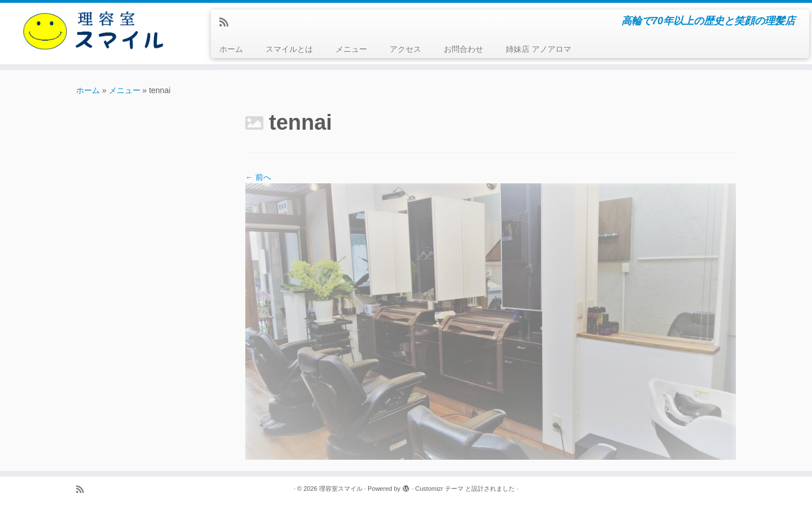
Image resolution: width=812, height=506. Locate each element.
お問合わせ (464, 49)
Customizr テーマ (439, 489)
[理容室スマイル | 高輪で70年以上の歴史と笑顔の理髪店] (94, 31)
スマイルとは (289, 49)
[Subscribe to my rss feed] (228, 23)
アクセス (405, 49)
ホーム (231, 49)
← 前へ (258, 177)
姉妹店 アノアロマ (539, 49)
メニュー (351, 49)
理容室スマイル (341, 489)
